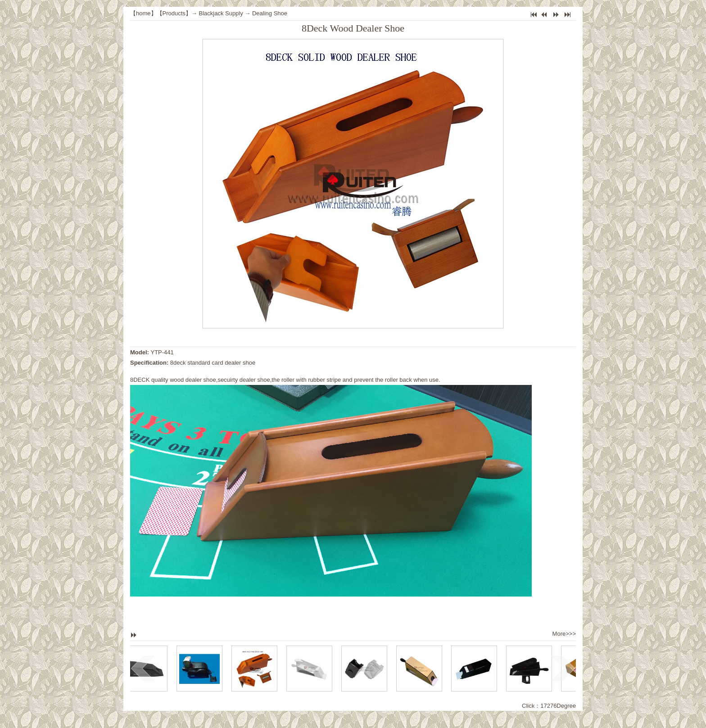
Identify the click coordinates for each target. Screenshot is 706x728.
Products (174, 13)
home (143, 13)
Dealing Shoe (270, 13)
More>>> (564, 634)
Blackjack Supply (221, 13)
